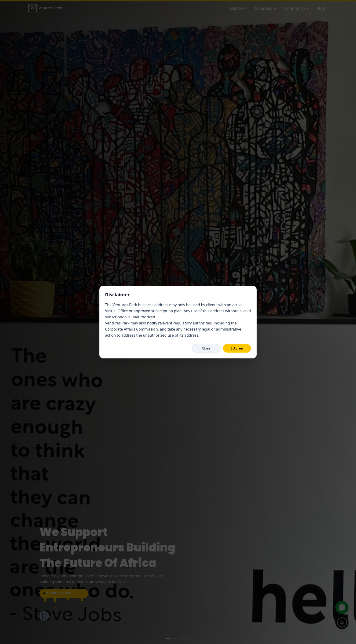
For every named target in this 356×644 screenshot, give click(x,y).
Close (206, 348)
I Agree (237, 348)
